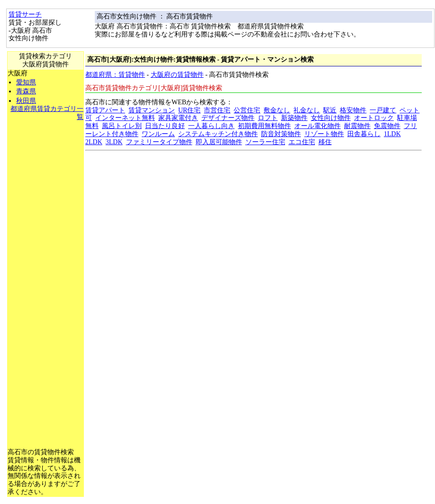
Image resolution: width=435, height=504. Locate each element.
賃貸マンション (152, 110)
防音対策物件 (281, 134)
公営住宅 (247, 110)
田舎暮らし (364, 134)
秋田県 (26, 101)
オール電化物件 (317, 126)
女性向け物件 (331, 118)
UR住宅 (189, 110)
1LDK (392, 134)
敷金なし (277, 110)
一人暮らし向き (211, 126)
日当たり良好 (165, 126)
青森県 (26, 91)
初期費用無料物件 (264, 126)
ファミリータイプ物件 (159, 142)
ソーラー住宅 (265, 142)
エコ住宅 (302, 142)
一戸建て (383, 110)
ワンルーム (158, 134)
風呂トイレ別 (122, 126)
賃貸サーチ (25, 14)
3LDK (114, 142)
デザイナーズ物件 (228, 118)
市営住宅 (217, 110)
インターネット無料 (125, 118)
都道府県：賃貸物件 (115, 75)
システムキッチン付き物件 (218, 134)
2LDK (94, 142)
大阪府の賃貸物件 (177, 75)
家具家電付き (178, 118)
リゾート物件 (324, 134)
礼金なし (307, 110)
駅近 (330, 110)
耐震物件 (357, 126)
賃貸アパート (105, 110)
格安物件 (353, 110)
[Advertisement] (45, 264)
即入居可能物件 (219, 142)
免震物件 (387, 126)
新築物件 (294, 118)
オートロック (374, 118)
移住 (325, 142)
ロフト (268, 118)
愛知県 (26, 82)
